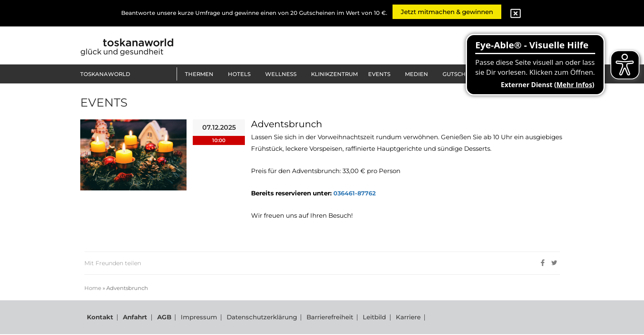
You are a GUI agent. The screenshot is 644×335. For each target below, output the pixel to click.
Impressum (194, 318)
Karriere (399, 318)
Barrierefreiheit (323, 318)
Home (93, 288)
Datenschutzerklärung (256, 318)
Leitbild (366, 318)
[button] (201, 74)
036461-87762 (356, 193)
